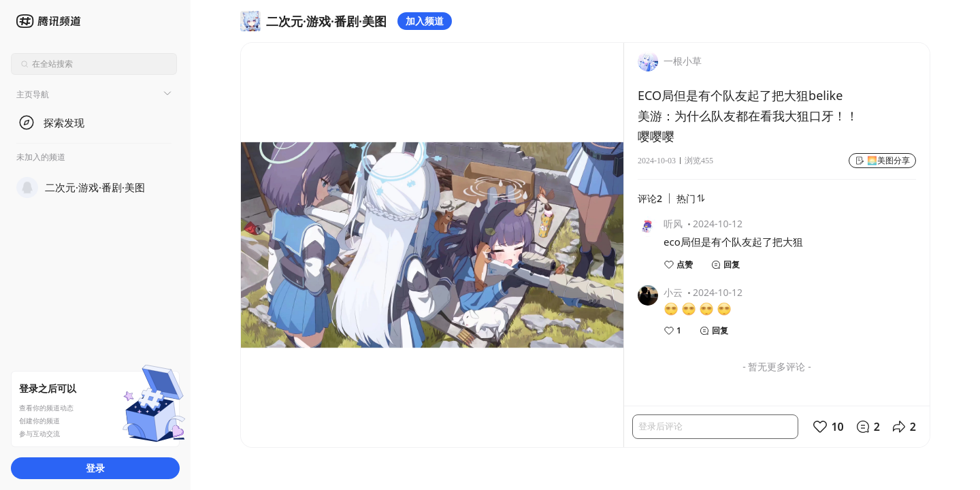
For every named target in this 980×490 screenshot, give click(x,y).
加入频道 (425, 21)
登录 (95, 468)
